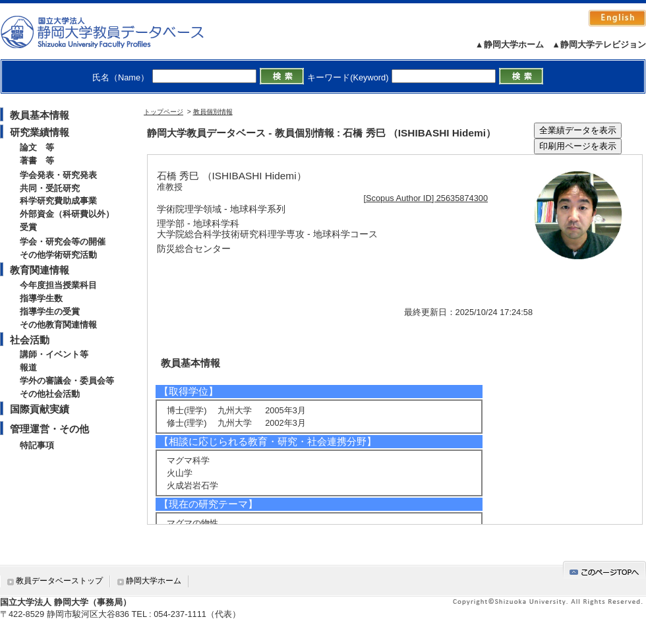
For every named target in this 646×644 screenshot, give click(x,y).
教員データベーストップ (59, 581)
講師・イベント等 (54, 354)
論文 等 (37, 147)
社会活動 (30, 340)
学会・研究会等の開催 (63, 242)
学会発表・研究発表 (58, 175)
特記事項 (37, 445)
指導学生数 (41, 298)
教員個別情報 (213, 112)
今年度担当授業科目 (58, 285)
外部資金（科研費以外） (67, 214)
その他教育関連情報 (58, 325)
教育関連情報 (40, 270)
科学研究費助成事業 (58, 201)
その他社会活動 (50, 394)
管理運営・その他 (49, 429)
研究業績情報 (40, 132)
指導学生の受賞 (50, 311)
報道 (28, 367)
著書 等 (37, 161)
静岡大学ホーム (154, 581)
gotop (604, 570)
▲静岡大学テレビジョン (599, 44)
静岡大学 (116, 32)
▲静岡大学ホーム (510, 44)
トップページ (163, 112)
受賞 (28, 227)
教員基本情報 (40, 115)
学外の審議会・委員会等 (67, 381)
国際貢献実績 (40, 409)
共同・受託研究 (50, 188)
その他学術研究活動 (58, 255)
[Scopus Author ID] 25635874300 (426, 198)
